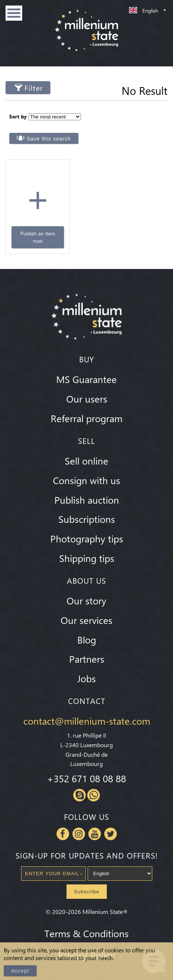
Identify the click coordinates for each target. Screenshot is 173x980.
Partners (87, 657)
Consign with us (86, 478)
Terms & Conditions (86, 931)
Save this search (49, 137)
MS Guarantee (86, 377)
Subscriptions (87, 517)
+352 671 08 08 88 (86, 777)
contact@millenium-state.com (87, 719)
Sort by (18, 115)
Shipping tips (87, 556)
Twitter (111, 832)
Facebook (63, 832)
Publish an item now (30, 236)
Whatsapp (94, 793)
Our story (86, 598)
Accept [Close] (20, 971)
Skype (79, 793)
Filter (34, 88)
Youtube (95, 832)
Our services (86, 618)
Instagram (79, 832)
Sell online (86, 459)
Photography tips (87, 537)
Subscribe (86, 890)
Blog (87, 638)
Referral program (86, 416)
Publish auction (87, 498)
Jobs (86, 677)
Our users (87, 397)
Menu (14, 13)
